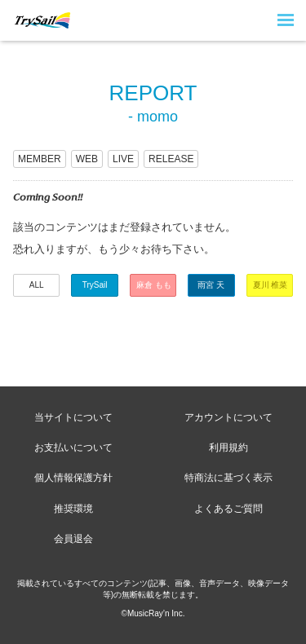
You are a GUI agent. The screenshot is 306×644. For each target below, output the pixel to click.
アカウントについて (228, 417)
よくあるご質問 (228, 509)
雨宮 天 (211, 285)
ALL (37, 285)
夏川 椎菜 (271, 285)
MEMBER (40, 159)
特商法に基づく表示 (228, 478)
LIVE (123, 159)
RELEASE (171, 159)
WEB (87, 159)
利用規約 (228, 448)
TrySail (95, 285)
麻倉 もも (154, 285)
